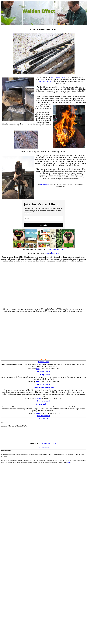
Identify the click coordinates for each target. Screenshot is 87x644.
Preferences (45, 448)
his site (69, 462)
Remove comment (44, 371)
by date (47, 253)
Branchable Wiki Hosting (48, 443)
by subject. (55, 253)
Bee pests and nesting (43, 404)
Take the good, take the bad (43, 387)
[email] (43, 218)
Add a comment (43, 419)
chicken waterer (45, 184)
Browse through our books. (55, 249)
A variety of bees (43, 375)
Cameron (38, 398)
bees (6, 422)
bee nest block (43, 362)
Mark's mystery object (58, 77)
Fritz (38, 369)
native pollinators (45, 81)
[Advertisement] (20, 284)
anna (38, 382)
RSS (44, 360)
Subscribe (43, 225)
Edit (39, 448)
